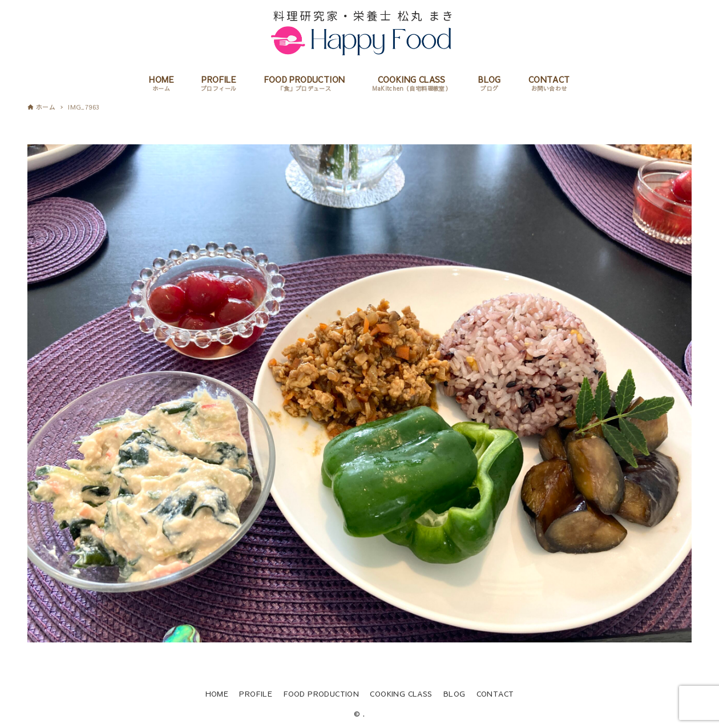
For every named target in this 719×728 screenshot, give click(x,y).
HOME (217, 693)
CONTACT (495, 693)
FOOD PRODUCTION (321, 693)
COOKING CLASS (401, 693)
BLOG (455, 693)
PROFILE (256, 693)
